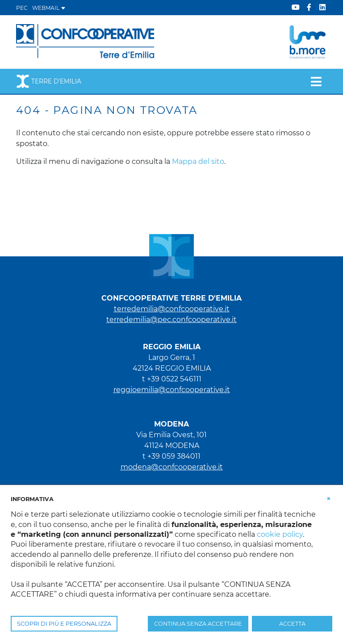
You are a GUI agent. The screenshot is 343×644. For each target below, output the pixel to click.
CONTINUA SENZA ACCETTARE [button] (198, 624)
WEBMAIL (49, 8)
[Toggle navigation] (316, 81)
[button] (329, 498)
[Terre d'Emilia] (86, 41)
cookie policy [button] (280, 534)
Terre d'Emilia (49, 81)
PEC (22, 8)
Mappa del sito (198, 161)
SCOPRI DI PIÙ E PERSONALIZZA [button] (64, 624)
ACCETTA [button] (292, 624)
